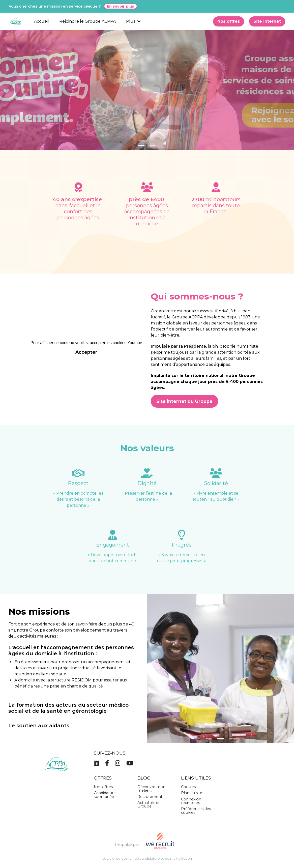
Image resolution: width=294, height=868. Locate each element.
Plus (133, 21)
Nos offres (229, 21)
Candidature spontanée (105, 795)
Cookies (188, 787)
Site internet (267, 21)
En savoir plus (121, 6)
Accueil (41, 21)
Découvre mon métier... (151, 789)
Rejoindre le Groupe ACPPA (87, 21)
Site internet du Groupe (184, 401)
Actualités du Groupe (149, 804)
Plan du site (192, 793)
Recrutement (150, 797)
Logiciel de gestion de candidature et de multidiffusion (147, 859)
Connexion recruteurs (191, 801)
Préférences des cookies (196, 811)
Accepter (86, 352)
